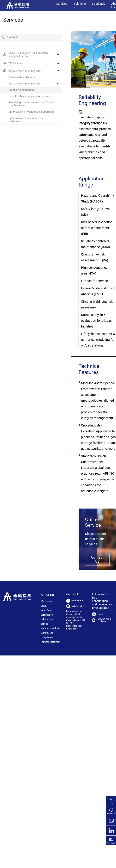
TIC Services (15, 63)
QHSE (44, 606)
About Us (47, 595)
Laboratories (47, 619)
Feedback (99, 4)
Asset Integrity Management (24, 71)
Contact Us (97, 559)
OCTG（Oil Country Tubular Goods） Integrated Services (29, 54)
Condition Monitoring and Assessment (30, 96)
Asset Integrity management (24, 84)
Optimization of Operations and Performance (26, 120)
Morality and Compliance (47, 635)
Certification (47, 615)
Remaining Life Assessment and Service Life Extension (31, 104)
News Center (47, 610)
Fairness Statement (50, 642)
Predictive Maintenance (22, 77)
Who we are (46, 601)
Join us (44, 624)
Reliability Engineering (21, 90)
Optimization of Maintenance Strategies (31, 112)
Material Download (50, 628)
